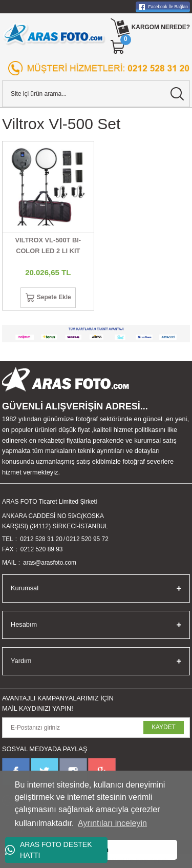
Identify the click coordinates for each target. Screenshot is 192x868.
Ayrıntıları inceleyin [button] (112, 823)
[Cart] (118, 47)
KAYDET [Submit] (164, 727)
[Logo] (54, 34)
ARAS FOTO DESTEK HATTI (49, 850)
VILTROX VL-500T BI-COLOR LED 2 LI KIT (48, 245)
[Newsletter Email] (96, 728)
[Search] (96, 94)
